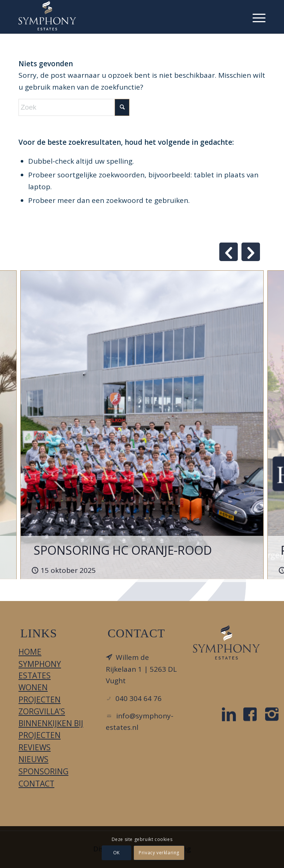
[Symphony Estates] (47, 16)
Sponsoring (43, 771)
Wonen (33, 687)
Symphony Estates (40, 670)
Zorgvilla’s (42, 711)
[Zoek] (74, 107)
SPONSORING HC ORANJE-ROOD (123, 550)
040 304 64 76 (138, 698)
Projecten (40, 700)
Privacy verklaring (159, 853)
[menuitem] (255, 17)
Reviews (35, 747)
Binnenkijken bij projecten (51, 729)
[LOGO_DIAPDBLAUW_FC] (226, 642)
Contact (36, 784)
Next (251, 252)
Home (30, 652)
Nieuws (33, 759)
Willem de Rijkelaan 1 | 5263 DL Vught (141, 669)
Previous (229, 252)
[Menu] (255, 17)
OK (116, 853)
